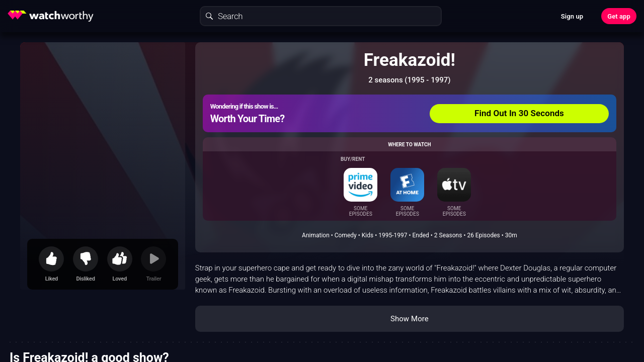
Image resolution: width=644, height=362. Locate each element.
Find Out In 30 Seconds (519, 113)
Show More (410, 319)
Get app (619, 16)
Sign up (572, 16)
